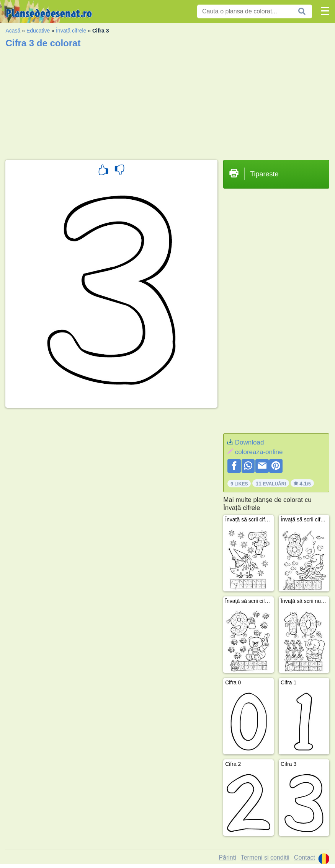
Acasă (13, 31)
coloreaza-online (259, 452)
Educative (38, 31)
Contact (305, 857)
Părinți (227, 857)
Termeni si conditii (265, 857)
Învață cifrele (71, 31)
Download (250, 442)
